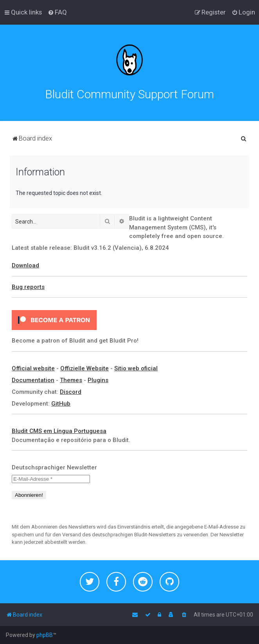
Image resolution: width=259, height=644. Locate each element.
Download (25, 265)
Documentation (33, 380)
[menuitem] (57, 12)
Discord (71, 392)
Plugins (98, 380)
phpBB (45, 635)
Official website (33, 368)
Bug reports (28, 287)
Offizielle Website (85, 368)
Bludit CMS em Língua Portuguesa (59, 431)
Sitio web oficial (136, 368)
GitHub (61, 404)
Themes (71, 380)
